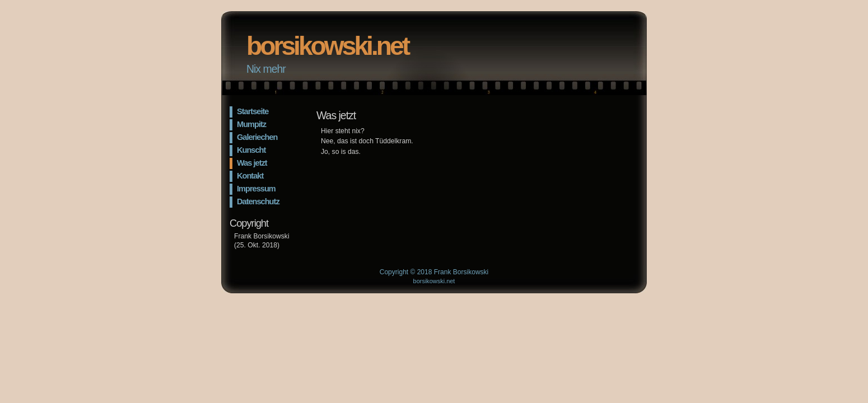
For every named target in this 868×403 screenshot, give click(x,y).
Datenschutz (258, 201)
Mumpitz (251, 124)
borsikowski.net (327, 46)
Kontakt (250, 176)
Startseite (253, 111)
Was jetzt (252, 163)
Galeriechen (257, 137)
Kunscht (251, 150)
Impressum (256, 189)
